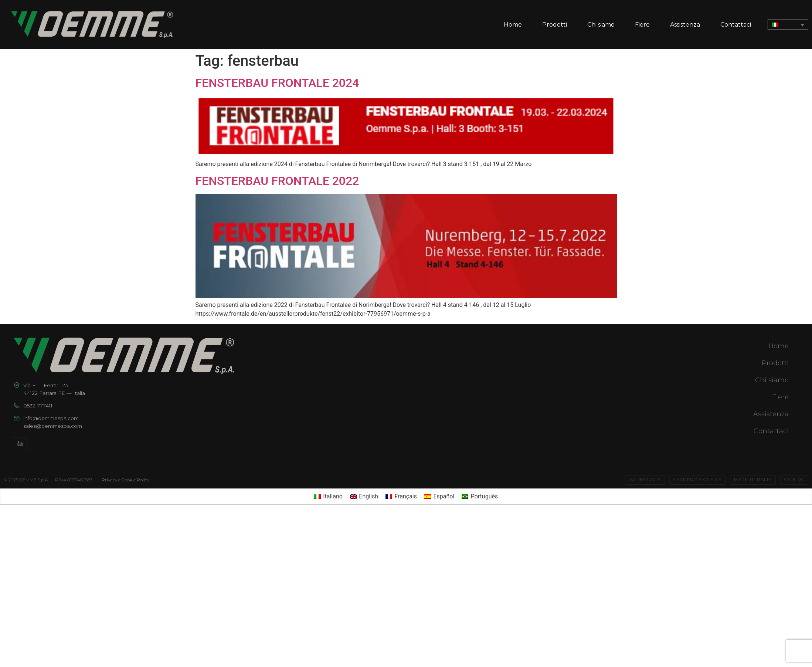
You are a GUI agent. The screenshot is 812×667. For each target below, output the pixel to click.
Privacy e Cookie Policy (125, 480)
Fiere (642, 25)
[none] (788, 25)
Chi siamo (601, 25)
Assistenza (685, 25)
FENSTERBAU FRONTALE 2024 (277, 83)
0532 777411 (38, 406)
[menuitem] (788, 25)
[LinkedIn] (20, 444)
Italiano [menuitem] (333, 496)
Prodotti (555, 25)
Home (513, 25)
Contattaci (736, 25)
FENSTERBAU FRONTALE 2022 (277, 181)
